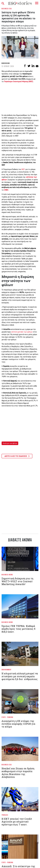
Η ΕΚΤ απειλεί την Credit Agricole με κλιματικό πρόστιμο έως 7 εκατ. (17, 822)
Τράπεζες (5, 815)
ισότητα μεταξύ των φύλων (22, 332)
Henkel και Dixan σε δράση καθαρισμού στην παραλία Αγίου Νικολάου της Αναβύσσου (18, 773)
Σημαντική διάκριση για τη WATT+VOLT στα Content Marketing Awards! (17, 581)
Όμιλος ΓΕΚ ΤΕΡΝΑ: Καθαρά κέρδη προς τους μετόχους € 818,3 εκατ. (19, 629)
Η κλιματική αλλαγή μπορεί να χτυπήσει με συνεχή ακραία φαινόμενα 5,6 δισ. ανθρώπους (20, 676)
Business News (7, 575)
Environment (7, 670)
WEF (23, 169)
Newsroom (6, 63)
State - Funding (7, 717)
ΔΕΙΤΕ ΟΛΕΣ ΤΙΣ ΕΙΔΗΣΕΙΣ (17, 456)
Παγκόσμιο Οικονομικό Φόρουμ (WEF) (18, 82)
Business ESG (7, 9)
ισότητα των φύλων (10, 443)
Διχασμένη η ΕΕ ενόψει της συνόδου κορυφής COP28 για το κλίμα (18, 724)
